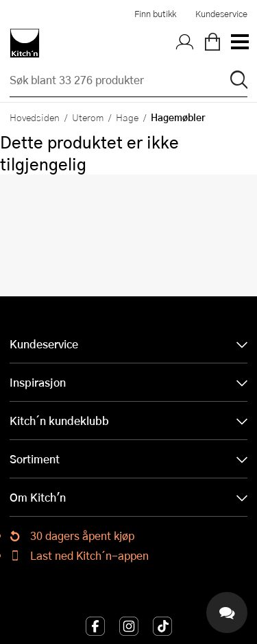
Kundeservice (221, 14)
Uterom (88, 117)
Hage (127, 117)
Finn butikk (155, 14)
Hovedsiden (35, 117)
